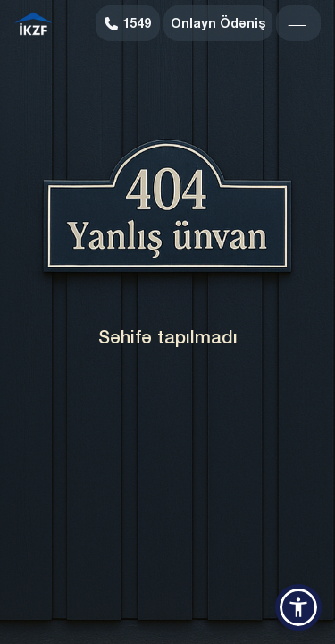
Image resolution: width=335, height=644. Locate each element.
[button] (298, 607)
